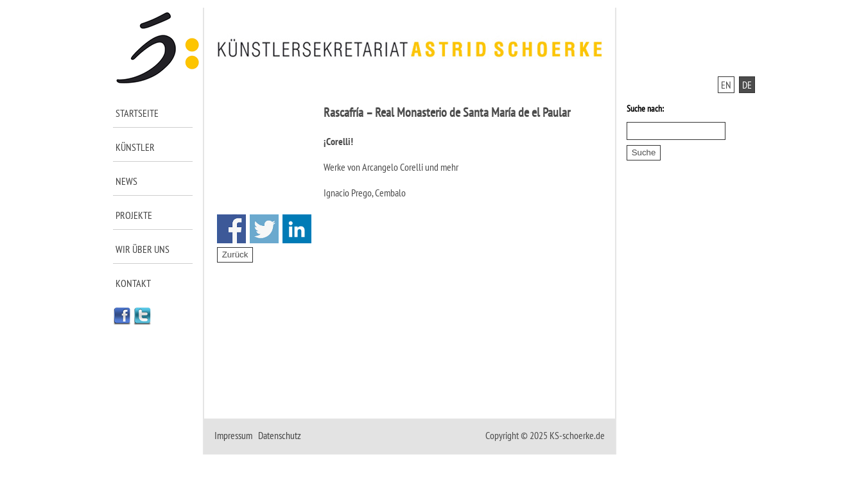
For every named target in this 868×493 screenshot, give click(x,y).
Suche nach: (645, 108)
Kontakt (133, 283)
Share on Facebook (231, 229)
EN (726, 85)
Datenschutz (280, 435)
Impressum (233, 435)
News (126, 181)
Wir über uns (143, 249)
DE (747, 85)
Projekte (134, 215)
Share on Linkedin (297, 229)
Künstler (135, 147)
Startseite (137, 113)
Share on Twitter (264, 229)
